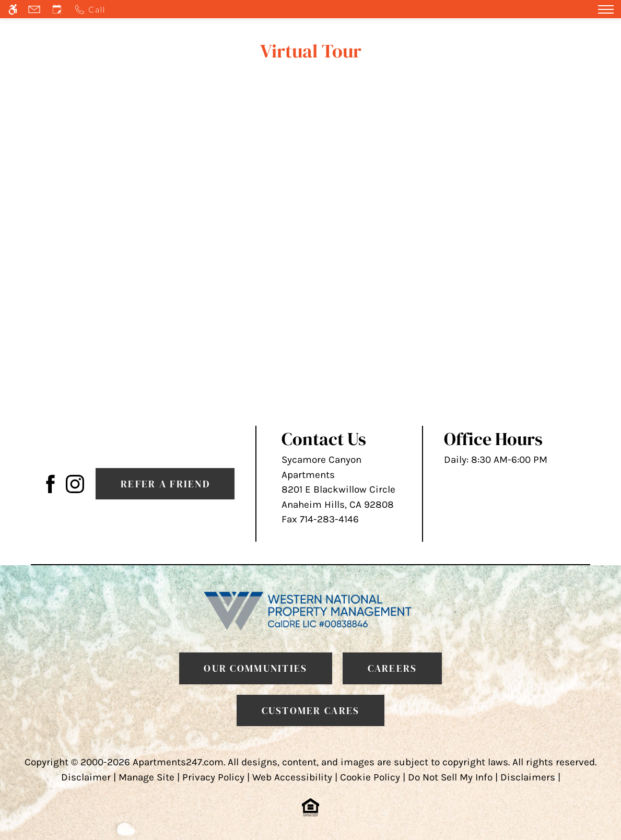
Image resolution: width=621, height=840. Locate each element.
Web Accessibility (292, 777)
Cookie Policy (370, 777)
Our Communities (255, 668)
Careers (392, 668)
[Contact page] (36, 9)
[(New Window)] (75, 483)
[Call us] (91, 9)
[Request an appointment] (58, 9)
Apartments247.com (178, 762)
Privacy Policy (213, 777)
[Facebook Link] (50, 483)
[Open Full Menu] (606, 9)
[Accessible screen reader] (14, 9)
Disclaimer (86, 777)
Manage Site (147, 777)
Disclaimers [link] (528, 777)
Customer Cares (311, 710)
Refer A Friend (165, 484)
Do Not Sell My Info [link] (450, 777)
